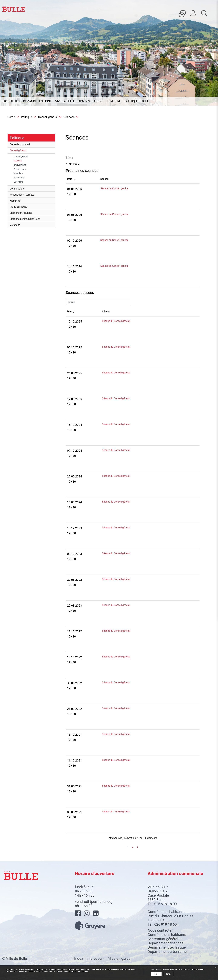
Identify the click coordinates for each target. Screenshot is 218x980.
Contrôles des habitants (167, 935)
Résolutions (19, 178)
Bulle (146, 101)
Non (168, 974)
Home (11, 117)
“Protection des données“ (78, 971)
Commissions (17, 189)
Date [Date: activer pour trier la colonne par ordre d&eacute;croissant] (70, 179)
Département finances (165, 943)
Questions (18, 182)
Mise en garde (119, 958)
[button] (28, 117)
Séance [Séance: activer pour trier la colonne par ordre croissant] (104, 179)
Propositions (20, 169)
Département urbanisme (167, 951)
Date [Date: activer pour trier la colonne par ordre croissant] (70, 312)
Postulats (18, 173)
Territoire (113, 101)
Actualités (11, 101)
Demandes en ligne (37, 101)
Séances (24, 161)
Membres (15, 201)
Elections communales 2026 (25, 219)
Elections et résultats (21, 213)
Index (79, 958)
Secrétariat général (163, 939)
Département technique (167, 947)
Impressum (95, 958)
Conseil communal (20, 144)
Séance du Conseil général (114, 188)
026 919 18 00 (165, 904)
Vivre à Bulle (65, 101)
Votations (15, 225)
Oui (156, 974)
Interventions (20, 165)
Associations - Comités (22, 195)
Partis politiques (18, 207)
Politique (131, 101)
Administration (90, 101)
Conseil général (18, 150)
